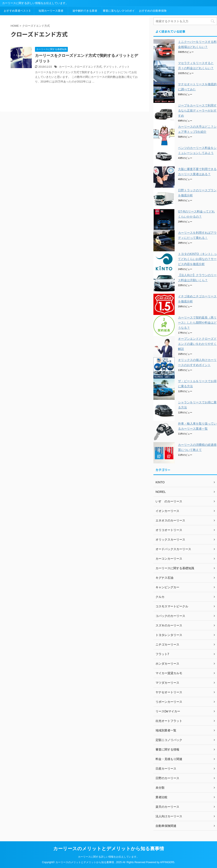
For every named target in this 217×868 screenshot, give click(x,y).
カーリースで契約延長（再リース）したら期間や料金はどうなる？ (197, 323)
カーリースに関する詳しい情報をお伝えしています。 (108, 857)
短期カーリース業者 (51, 11)
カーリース (66, 67)
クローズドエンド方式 (88, 67)
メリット (124, 67)
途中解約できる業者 (85, 11)
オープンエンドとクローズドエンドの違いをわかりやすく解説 (197, 344)
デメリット (110, 67)
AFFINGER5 (167, 862)
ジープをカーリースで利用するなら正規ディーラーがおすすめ (197, 110)
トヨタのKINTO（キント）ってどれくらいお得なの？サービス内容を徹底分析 (197, 259)
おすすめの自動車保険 (153, 11)
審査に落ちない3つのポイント (119, 12)
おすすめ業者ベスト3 (17, 11)
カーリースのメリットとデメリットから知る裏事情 (109, 849)
